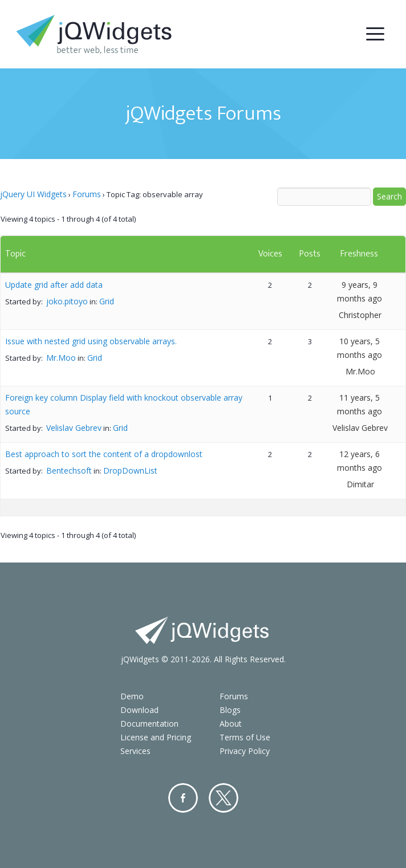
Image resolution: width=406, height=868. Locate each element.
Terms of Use (245, 737)
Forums (87, 194)
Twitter (224, 798)
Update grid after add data (54, 285)
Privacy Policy (245, 751)
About (231, 724)
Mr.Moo (61, 358)
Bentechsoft (69, 470)
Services (135, 751)
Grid (107, 301)
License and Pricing (156, 737)
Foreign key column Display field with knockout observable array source (124, 404)
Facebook (183, 798)
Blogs (230, 710)
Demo (132, 696)
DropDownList (130, 470)
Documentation (149, 724)
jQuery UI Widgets (33, 194)
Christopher (360, 315)
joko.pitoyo (67, 301)
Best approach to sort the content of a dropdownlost (104, 454)
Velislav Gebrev (74, 428)
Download (139, 710)
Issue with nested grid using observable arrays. (91, 341)
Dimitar (360, 484)
